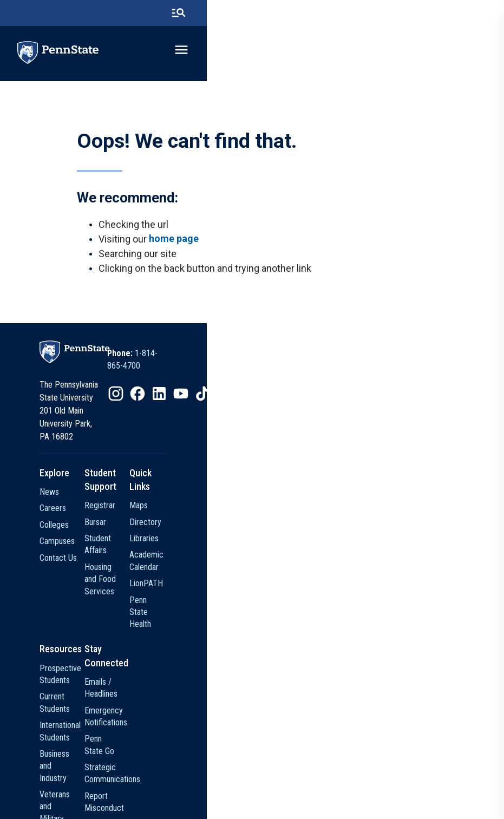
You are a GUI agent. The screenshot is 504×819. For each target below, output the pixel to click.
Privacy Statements (219, 784)
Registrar (213, 483)
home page (177, 250)
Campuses (98, 532)
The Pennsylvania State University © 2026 (252, 804)
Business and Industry (117, 659)
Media (90, 741)
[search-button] (471, 14)
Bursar (208, 499)
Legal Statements (400, 784)
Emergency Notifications (239, 627)
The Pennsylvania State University (129, 784)
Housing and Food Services (244, 532)
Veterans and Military (116, 676)
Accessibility (345, 784)
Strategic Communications (242, 659)
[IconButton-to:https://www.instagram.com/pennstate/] (265, 400)
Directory (331, 499)
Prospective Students (117, 610)
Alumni (91, 725)
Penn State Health (346, 565)
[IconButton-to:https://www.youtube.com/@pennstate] (330, 400)
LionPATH (332, 548)
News (90, 483)
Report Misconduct (230, 676)
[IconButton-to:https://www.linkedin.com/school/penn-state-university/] (309, 400)
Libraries (330, 516)
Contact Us (99, 548)
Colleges (95, 516)
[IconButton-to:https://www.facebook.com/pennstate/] (287, 400)
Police (208, 692)
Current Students (109, 627)
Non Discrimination (287, 784)
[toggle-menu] (474, 53)
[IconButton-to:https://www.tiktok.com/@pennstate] (352, 400)
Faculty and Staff (109, 709)
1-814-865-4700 (312, 372)
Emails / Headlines (229, 610)
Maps (324, 483)
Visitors (93, 692)
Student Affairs (223, 516)
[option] (298, 372)
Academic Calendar (348, 532)
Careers (93, 499)
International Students (117, 643)
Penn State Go (222, 643)
